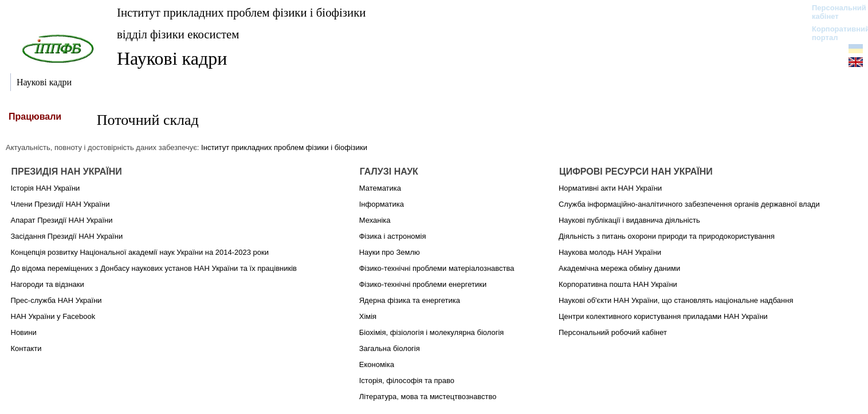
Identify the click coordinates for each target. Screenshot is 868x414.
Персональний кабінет (833, 12)
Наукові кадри (172, 58)
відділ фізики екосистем (178, 34)
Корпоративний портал (833, 33)
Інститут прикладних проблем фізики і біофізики (241, 12)
